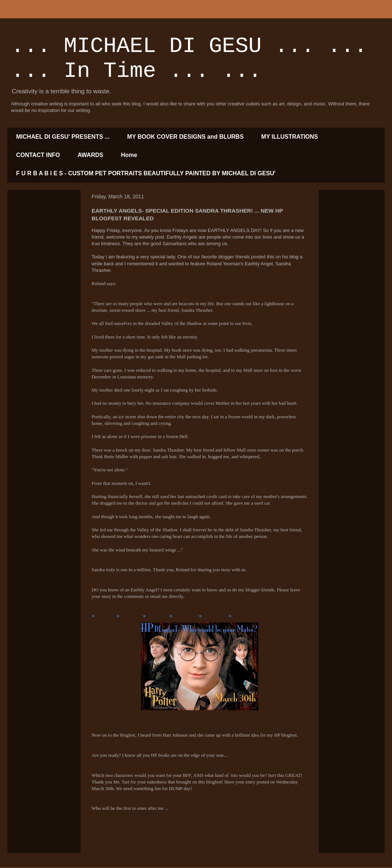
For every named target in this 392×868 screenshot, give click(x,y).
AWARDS (90, 155)
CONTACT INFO (38, 155)
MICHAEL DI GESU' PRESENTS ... (63, 137)
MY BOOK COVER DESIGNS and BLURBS (185, 137)
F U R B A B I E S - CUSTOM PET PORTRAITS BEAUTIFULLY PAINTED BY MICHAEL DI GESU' (146, 173)
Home (129, 155)
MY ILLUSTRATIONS (290, 137)
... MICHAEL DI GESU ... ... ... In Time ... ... (189, 59)
